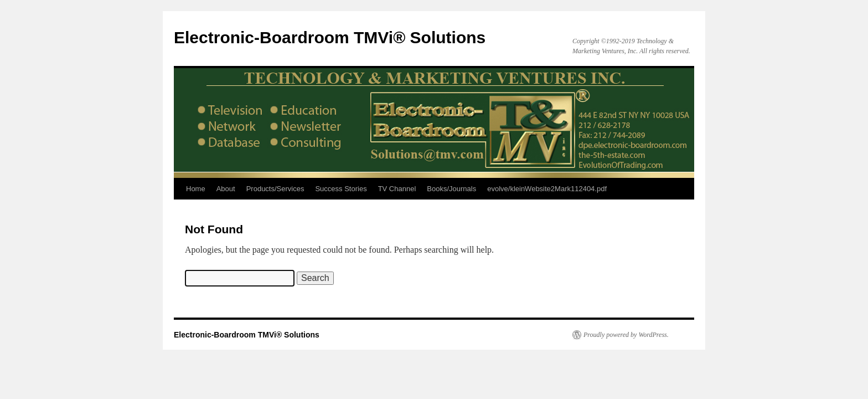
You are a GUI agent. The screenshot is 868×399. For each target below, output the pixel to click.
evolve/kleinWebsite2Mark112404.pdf (547, 189)
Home (196, 189)
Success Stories (341, 189)
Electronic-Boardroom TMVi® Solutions (330, 37)
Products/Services (275, 189)
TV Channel (397, 189)
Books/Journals (451, 189)
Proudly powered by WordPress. (626, 335)
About (226, 189)
